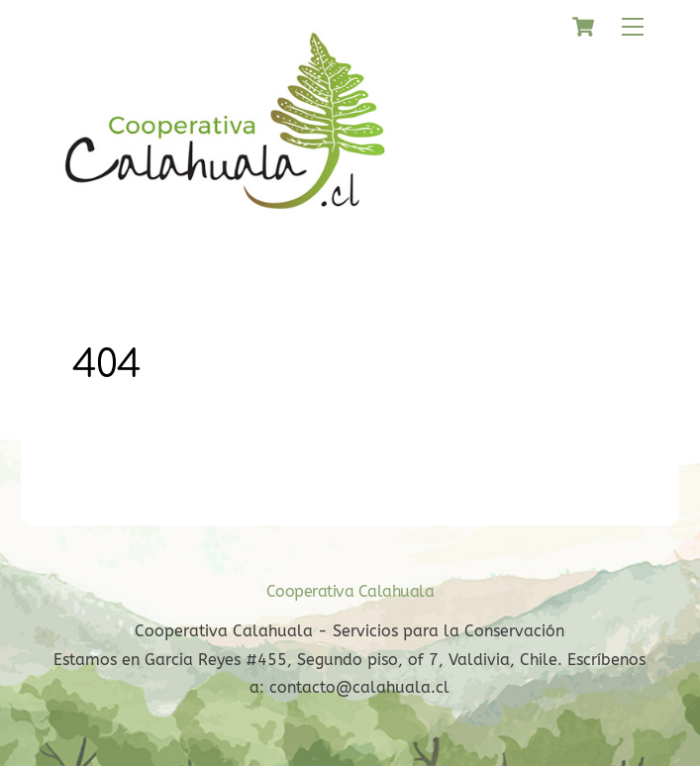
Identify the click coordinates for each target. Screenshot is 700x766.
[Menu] (633, 27)
